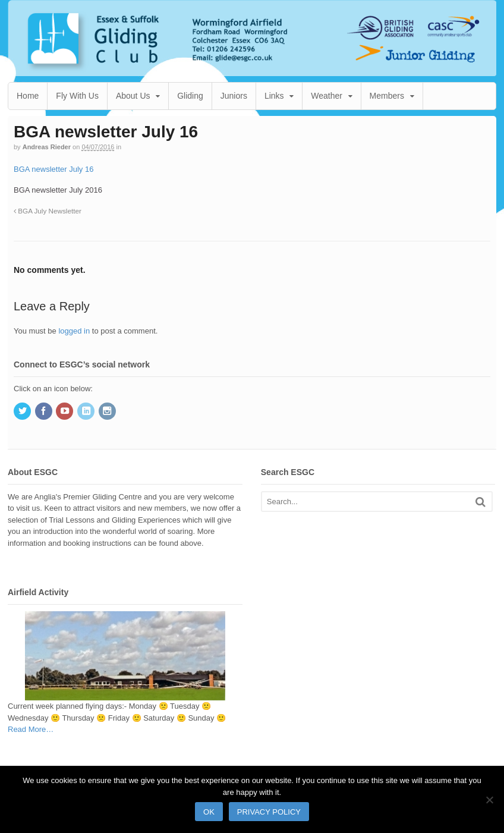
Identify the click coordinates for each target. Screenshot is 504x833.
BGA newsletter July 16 (53, 169)
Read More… (31, 730)
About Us (133, 96)
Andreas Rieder (47, 147)
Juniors (234, 96)
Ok (209, 812)
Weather (327, 96)
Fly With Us (77, 96)
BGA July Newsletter (48, 211)
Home (28, 96)
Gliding (190, 96)
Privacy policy (269, 812)
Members (387, 96)
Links (274, 96)
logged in (74, 331)
